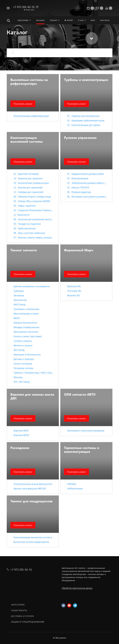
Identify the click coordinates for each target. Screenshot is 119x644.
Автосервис (18, 605)
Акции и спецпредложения (28, 622)
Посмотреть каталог (23, 104)
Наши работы (19, 610)
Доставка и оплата (23, 616)
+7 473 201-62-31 (24, 7)
